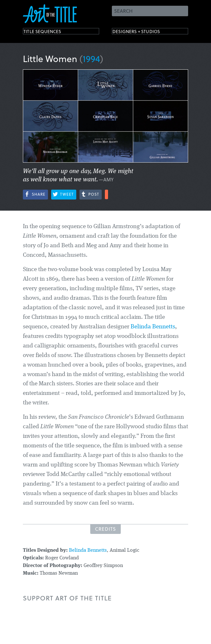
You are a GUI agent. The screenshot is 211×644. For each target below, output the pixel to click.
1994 (91, 58)
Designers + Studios (146, 33)
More (106, 194)
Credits (105, 529)
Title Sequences (50, 33)
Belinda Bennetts (153, 327)
